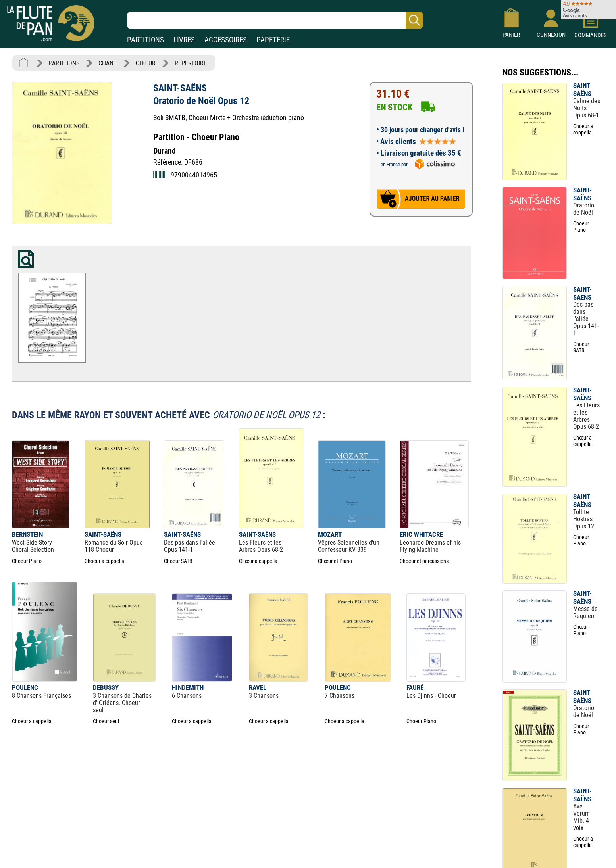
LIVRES (184, 40)
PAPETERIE (273, 40)
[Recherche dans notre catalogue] (275, 20)
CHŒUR (146, 63)
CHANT (108, 63)
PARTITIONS (145, 40)
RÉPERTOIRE (191, 63)
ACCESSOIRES (226, 40)
